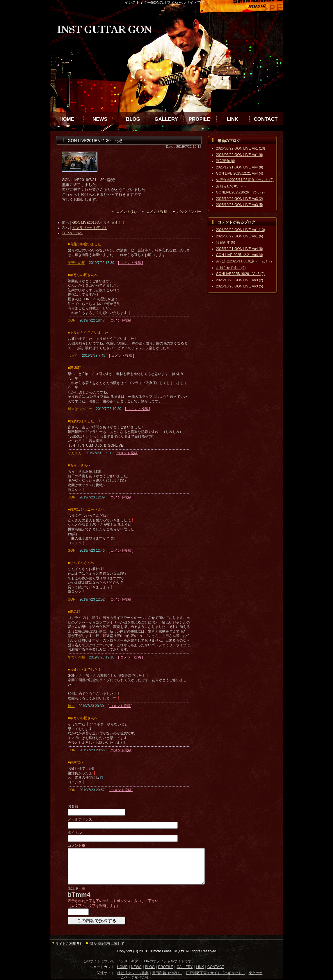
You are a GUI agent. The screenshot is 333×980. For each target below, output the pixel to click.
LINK (233, 119)
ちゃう (73, 356)
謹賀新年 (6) (226, 161)
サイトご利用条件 (69, 944)
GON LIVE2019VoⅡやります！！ (99, 223)
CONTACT (266, 119)
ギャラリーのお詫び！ (90, 228)
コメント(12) (126, 212)
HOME (67, 119)
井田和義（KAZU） (167, 973)
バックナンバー (189, 212)
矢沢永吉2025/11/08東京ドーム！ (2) (245, 180)
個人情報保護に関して (107, 944)
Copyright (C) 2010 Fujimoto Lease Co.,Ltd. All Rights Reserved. (167, 951)
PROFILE (200, 119)
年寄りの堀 (76, 263)
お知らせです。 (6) (231, 186)
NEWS (100, 119)
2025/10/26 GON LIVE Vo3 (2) (240, 199)
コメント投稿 (157, 212)
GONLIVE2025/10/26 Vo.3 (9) (240, 192)
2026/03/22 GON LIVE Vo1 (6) (240, 155)
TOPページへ (72, 233)
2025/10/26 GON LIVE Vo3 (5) (240, 205)
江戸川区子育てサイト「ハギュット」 (216, 973)
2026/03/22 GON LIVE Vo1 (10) (241, 148)
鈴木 (71, 706)
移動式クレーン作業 (133, 973)
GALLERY (166, 119)
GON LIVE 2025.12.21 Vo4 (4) (240, 173)
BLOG (133, 119)
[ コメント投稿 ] (130, 263)
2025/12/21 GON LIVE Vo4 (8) (240, 167)
